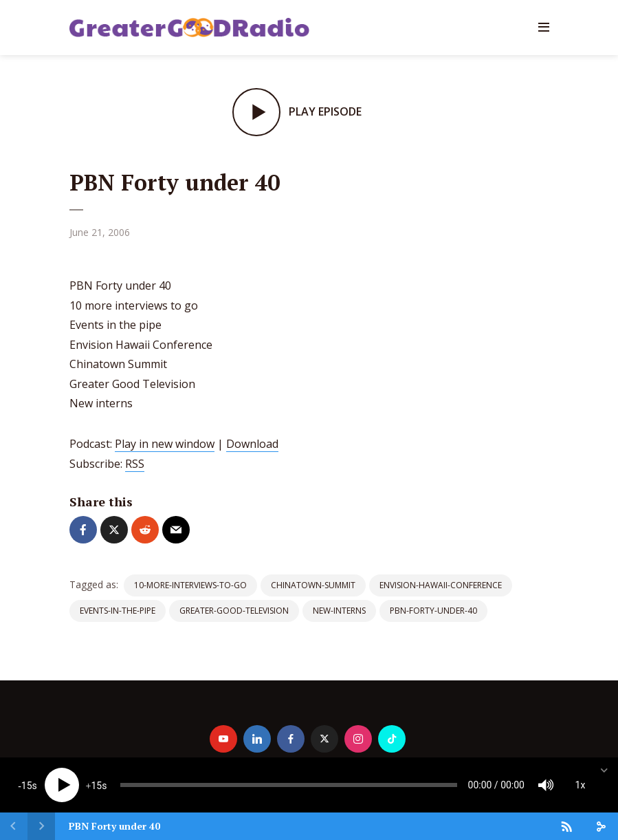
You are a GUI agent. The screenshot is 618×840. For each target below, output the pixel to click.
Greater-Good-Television (234, 611)
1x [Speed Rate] (581, 785)
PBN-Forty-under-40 (433, 611)
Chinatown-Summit (313, 585)
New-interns (339, 611)
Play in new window (165, 444)
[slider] (289, 785)
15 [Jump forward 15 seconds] (96, 786)
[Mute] (546, 785)
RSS (135, 464)
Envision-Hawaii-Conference (441, 585)
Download (252, 444)
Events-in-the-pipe (118, 611)
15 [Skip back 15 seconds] (27, 786)
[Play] (62, 785)
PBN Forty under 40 (114, 826)
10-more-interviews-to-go (190, 585)
